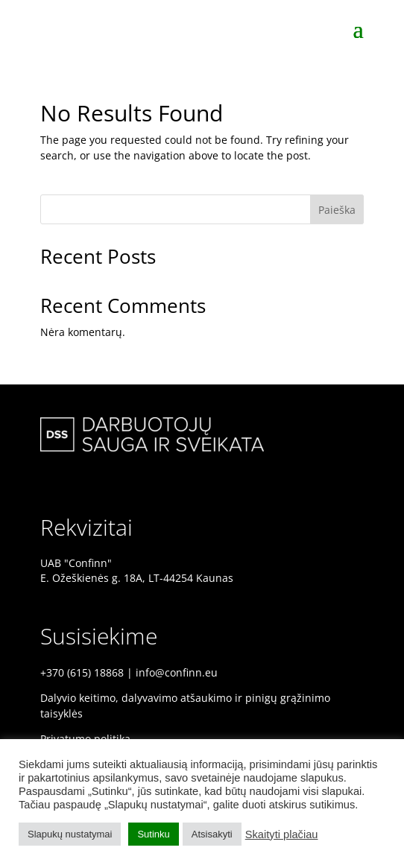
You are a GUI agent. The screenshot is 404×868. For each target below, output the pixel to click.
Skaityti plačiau (282, 834)
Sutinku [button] (153, 834)
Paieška (337, 210)
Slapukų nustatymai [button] (70, 834)
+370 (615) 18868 (82, 672)
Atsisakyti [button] (212, 834)
